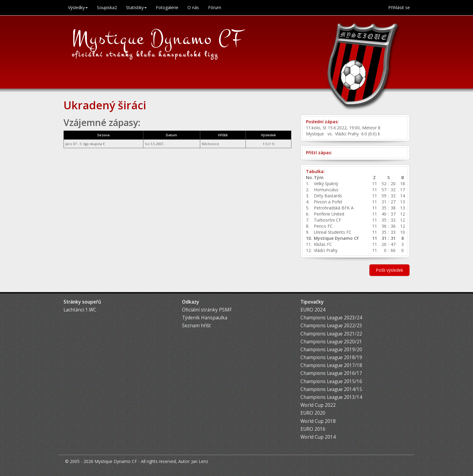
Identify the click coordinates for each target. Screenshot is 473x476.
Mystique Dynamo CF (158, 39)
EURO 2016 (313, 429)
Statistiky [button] (136, 7)
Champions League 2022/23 (331, 326)
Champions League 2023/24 (331, 318)
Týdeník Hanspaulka (205, 318)
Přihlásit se (399, 7)
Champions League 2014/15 (331, 389)
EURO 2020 (313, 413)
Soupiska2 (107, 7)
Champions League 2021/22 (331, 334)
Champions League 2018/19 (331, 357)
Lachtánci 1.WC (80, 310)
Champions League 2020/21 (331, 342)
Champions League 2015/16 (331, 381)
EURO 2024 (313, 310)
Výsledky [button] (78, 7)
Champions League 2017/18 (331, 365)
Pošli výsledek (389, 270)
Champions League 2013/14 (331, 397)
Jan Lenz (200, 461)
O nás (193, 7)
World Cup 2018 (318, 421)
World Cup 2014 (318, 437)
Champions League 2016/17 (331, 373)
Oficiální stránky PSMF (207, 310)
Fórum (215, 7)
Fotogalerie (167, 7)
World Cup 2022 (318, 405)
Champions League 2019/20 (331, 350)
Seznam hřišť (196, 326)
